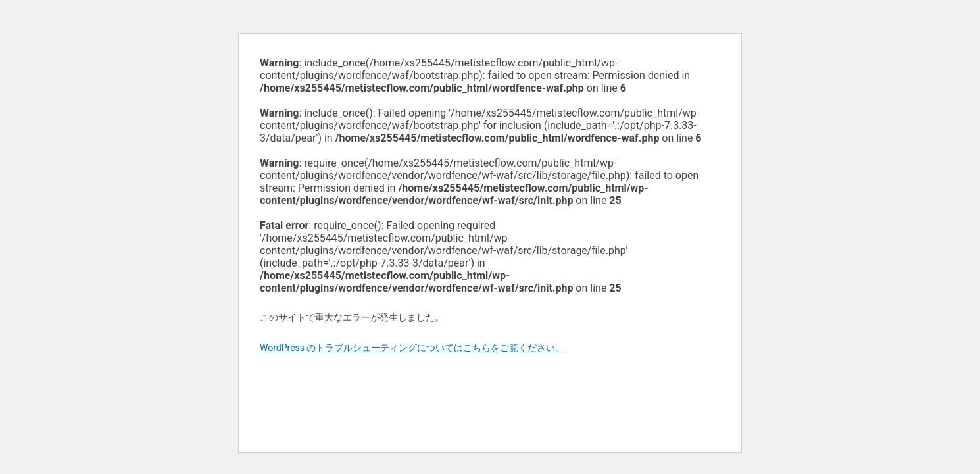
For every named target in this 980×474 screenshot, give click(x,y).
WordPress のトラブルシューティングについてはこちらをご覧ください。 (412, 348)
